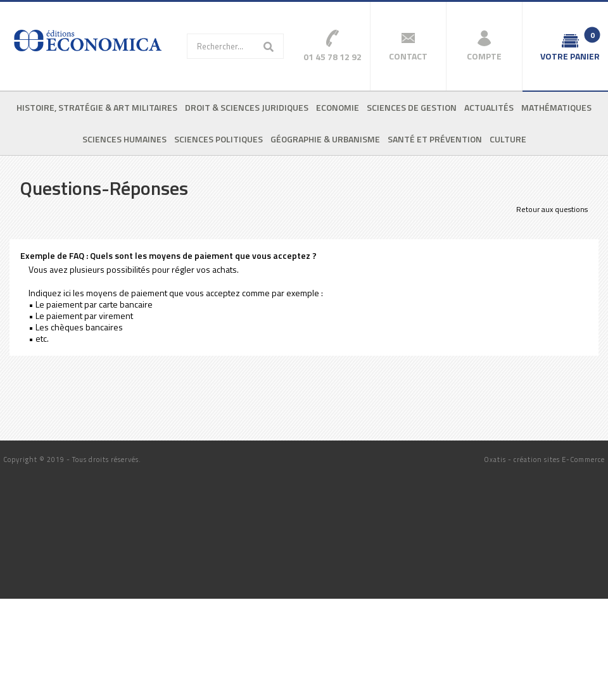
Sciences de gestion (412, 107)
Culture (508, 139)
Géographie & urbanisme (325, 139)
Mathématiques (556, 107)
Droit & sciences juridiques (247, 107)
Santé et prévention (435, 139)
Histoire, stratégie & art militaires (97, 107)
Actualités (489, 107)
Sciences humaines (124, 139)
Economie (338, 107)
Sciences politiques (218, 139)
